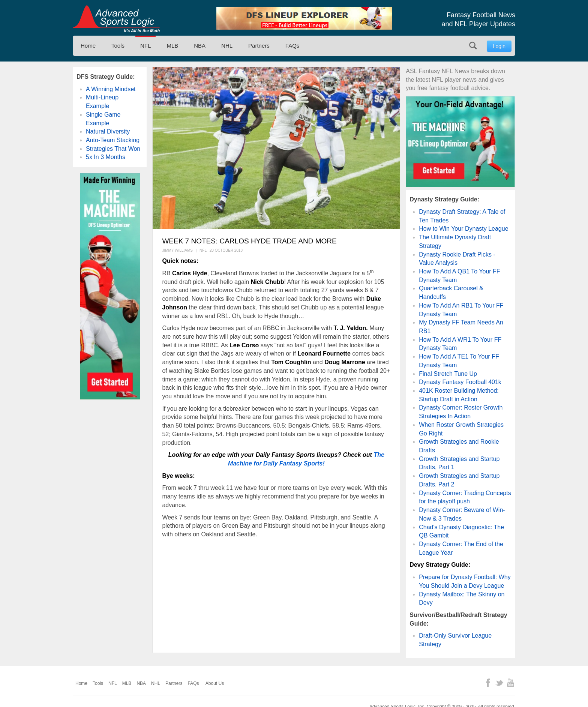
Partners (259, 46)
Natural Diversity (108, 131)
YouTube (511, 683)
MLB (172, 46)
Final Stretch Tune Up (448, 374)
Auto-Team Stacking (113, 140)
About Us (215, 683)
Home (88, 46)
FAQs (292, 46)
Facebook (488, 683)
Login (499, 46)
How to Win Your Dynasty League (463, 229)
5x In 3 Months (106, 157)
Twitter (499, 683)
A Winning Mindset (111, 89)
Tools (118, 46)
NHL (227, 46)
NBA (200, 46)
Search (473, 46)
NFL (145, 46)
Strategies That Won (113, 149)
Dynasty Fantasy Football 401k (460, 382)
